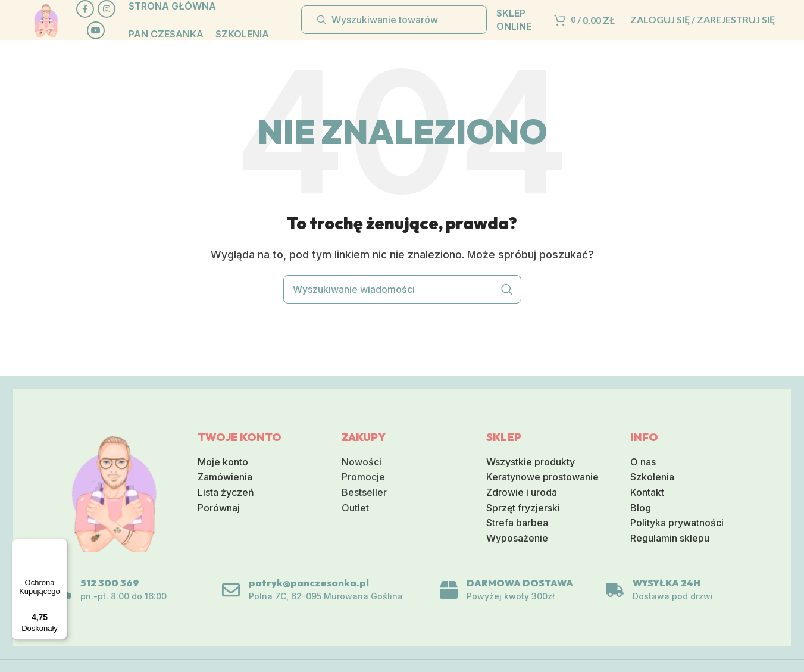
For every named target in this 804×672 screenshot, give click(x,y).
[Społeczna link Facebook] (115, 10)
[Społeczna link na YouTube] (115, 52)
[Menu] (60, 546)
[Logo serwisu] (57, 30)
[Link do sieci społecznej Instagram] (115, 31)
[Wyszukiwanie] (394, 31)
